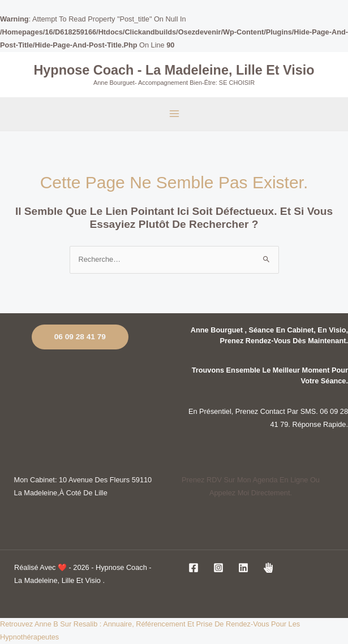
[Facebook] (194, 568)
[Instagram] (218, 568)
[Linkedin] (243, 568)
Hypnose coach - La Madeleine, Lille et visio (174, 70)
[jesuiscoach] (268, 568)
